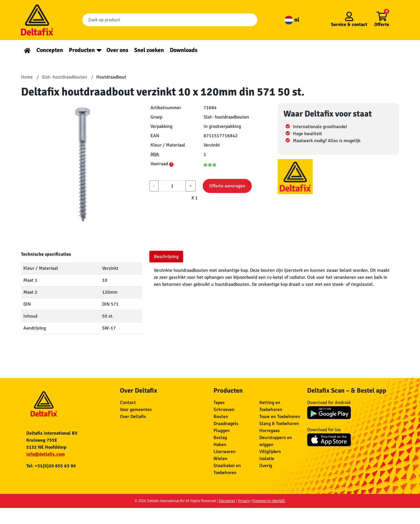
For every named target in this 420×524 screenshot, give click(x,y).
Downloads (184, 50)
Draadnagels (226, 424)
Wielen (220, 459)
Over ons (117, 50)
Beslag (220, 438)
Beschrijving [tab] (166, 257)
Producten (82, 50)
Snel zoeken (149, 50)
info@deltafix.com (45, 454)
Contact (128, 403)
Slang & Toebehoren (279, 424)
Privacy (244, 501)
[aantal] (172, 186)
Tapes (219, 403)
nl (292, 20)
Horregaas (269, 431)
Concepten (50, 50)
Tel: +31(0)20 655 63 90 (51, 466)
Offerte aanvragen (227, 186)
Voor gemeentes (136, 410)
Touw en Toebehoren (280, 417)
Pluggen (222, 431)
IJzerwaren (225, 452)
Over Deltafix (133, 417)
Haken (220, 445)
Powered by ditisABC (269, 501)
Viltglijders (270, 452)
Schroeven (224, 410)
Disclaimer (227, 501)
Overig (266, 466)
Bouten (221, 417)
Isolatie (267, 459)
